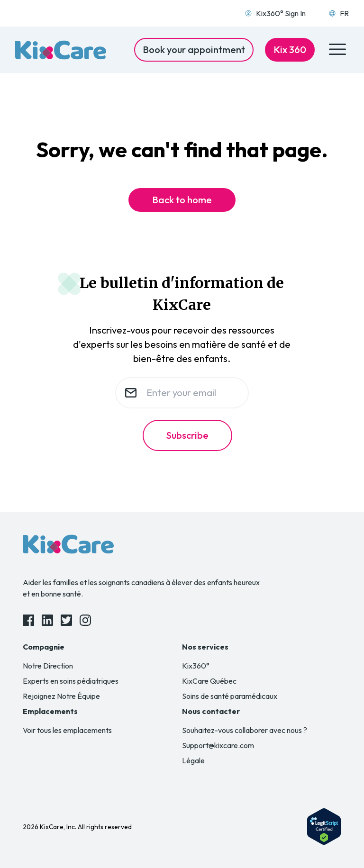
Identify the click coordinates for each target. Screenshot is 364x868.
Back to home (182, 200)
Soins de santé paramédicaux (230, 696)
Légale (193, 760)
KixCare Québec (209, 681)
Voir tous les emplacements (67, 730)
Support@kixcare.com (218, 745)
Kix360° (196, 666)
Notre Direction (48, 666)
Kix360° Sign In (275, 13)
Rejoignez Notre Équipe (61, 696)
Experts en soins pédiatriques (71, 681)
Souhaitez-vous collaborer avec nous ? (245, 730)
